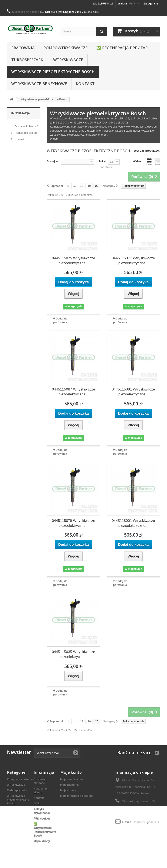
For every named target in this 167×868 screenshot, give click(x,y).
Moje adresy (68, 790)
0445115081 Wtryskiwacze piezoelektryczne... (133, 392)
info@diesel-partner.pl (145, 822)
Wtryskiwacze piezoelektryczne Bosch (53, 72)
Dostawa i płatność (26, 125)
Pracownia (23, 48)
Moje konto (71, 772)
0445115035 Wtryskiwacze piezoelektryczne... (74, 654)
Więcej (54, 139)
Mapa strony (42, 841)
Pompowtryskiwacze (66, 48)
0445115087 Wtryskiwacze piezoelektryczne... (74, 392)
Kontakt (85, 84)
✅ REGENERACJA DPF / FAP (122, 48)
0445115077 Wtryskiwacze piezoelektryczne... (133, 261)
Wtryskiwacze (68, 60)
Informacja (21, 113)
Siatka (149, 162)
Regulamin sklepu (25, 131)
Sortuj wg (53, 161)
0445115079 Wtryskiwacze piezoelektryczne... (74, 523)
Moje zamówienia (71, 779)
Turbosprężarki (28, 60)
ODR (37, 803)
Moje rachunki (69, 785)
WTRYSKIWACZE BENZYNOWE (39, 84)
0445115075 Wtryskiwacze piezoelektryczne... (74, 261)
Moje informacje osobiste (77, 796)
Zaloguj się (151, 4)
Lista (158, 162)
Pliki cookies (42, 818)
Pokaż (103, 161)
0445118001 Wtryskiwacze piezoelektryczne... (133, 523)
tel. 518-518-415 (103, 4)
